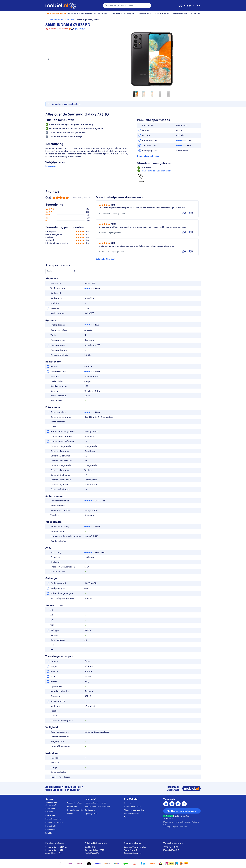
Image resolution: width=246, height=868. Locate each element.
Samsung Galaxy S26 (54, 850)
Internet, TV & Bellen (54, 822)
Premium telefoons (54, 843)
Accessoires (50, 815)
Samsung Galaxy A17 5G (95, 850)
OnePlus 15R (90, 847)
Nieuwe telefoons (132, 843)
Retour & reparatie (75, 810)
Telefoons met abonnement (51, 804)
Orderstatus (72, 806)
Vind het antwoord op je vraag (97, 806)
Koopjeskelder (51, 830)
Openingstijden (91, 814)
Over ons (128, 803)
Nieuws (70, 814)
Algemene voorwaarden (134, 810)
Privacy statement (131, 814)
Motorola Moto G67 (171, 850)
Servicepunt (90, 810)
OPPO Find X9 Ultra (171, 847)
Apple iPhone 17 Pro (53, 853)
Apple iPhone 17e (92, 853)
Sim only (49, 812)
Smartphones (51, 808)
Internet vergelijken (53, 819)
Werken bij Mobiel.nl (133, 806)
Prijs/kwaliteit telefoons (96, 843)
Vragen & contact (74, 803)
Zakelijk (49, 833)
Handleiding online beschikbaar (156, 171)
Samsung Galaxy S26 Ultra (56, 847)
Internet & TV (51, 826)
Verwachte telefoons (173, 843)
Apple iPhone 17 (130, 850)
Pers (126, 817)
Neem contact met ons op (95, 803)
